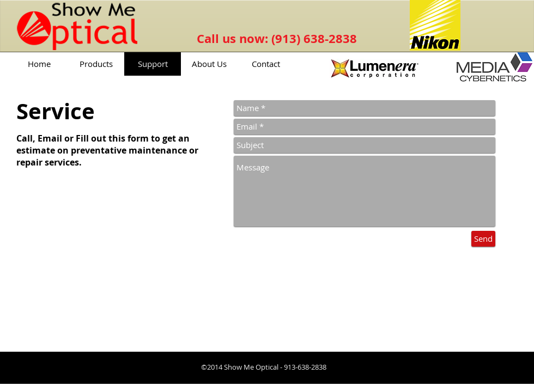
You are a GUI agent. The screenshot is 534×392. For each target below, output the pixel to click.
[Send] (483, 239)
